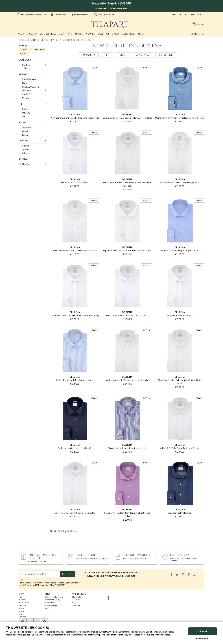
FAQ (47, 608)
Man (21, 34)
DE (45, 621)
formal (25, 135)
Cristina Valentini (30, 87)
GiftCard (113, 34)
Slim (24, 116)
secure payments (80, 14)
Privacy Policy (40, 583)
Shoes (79, 34)
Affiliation (76, 605)
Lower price (143, 55)
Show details (203, 638)
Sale (101, 34)
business (26, 127)
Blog (141, 34)
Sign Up (183, 14)
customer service (105, 14)
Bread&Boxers (29, 79)
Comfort (26, 109)
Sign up (67, 574)
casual (25, 131)
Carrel (25, 83)
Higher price (166, 55)
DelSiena (31, 40)
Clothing (66, 34)
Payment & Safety (53, 600)
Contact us (50, 602)
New (107, 55)
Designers (128, 34)
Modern (26, 113)
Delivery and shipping (54, 597)
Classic (26, 146)
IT (30, 621)
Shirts (27, 68)
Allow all (203, 631)
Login (173, 14)
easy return (58, 14)
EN (22, 621)
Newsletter (77, 597)
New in (90, 34)
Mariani (26, 98)
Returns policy (51, 605)
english (195, 14)
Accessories (48, 34)
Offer (123, 55)
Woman (32, 34)
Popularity (88, 55)
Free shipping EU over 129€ (32, 14)
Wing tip (26, 153)
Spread (26, 149)
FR (37, 621)
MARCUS (27, 94)
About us (76, 600)
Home (22, 40)
